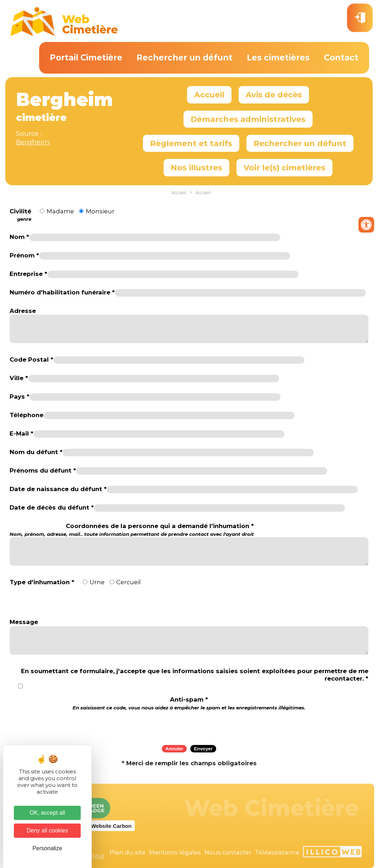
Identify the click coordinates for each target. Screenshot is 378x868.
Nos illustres (196, 167)
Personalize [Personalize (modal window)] (47, 848)
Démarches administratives (248, 119)
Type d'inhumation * (42, 582)
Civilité (20, 215)
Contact (341, 58)
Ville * (19, 378)
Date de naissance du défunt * (58, 489)
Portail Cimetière (86, 58)
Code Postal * (31, 360)
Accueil (209, 95)
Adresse (23, 311)
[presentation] (189, 725)
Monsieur (100, 211)
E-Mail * (22, 433)
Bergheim (33, 142)
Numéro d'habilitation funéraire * (62, 292)
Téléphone (26, 415)
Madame (60, 211)
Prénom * (24, 255)
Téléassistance (277, 852)
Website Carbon (111, 826)
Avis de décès (274, 95)
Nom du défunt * (36, 452)
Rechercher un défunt (185, 58)
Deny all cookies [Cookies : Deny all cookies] (47, 830)
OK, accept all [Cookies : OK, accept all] (47, 813)
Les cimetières (278, 58)
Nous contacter (228, 852)
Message (24, 622)
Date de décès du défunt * (52, 507)
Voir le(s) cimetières (284, 167)
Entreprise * (28, 274)
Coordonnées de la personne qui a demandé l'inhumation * (132, 530)
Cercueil (129, 582)
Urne (97, 582)
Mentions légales (175, 852)
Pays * (20, 396)
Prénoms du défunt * (43, 470)
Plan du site (127, 852)
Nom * (19, 237)
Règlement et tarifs (191, 143)
